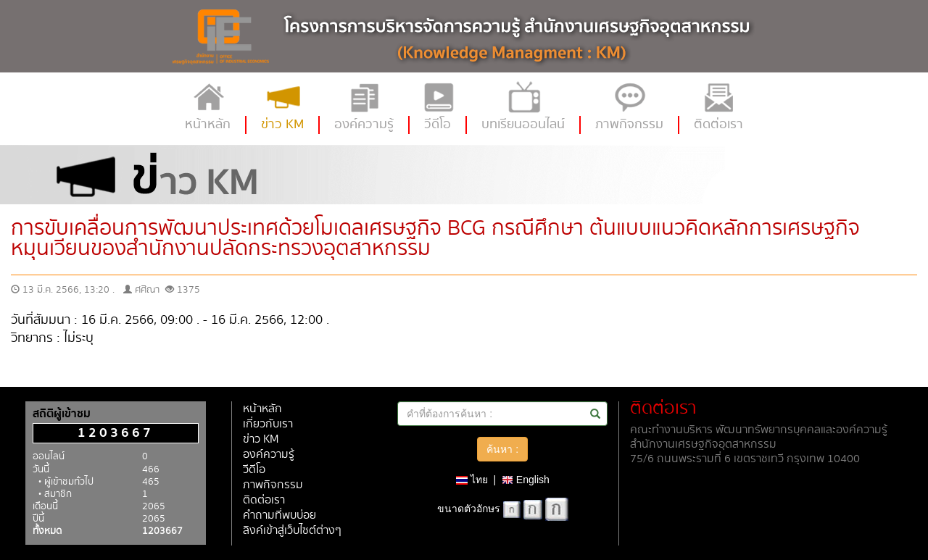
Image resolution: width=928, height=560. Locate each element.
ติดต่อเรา (264, 500)
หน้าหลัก (262, 409)
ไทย (472, 480)
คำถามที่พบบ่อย (279, 515)
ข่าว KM (261, 439)
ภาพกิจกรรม (273, 485)
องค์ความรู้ (269, 455)
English (526, 480)
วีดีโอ (254, 470)
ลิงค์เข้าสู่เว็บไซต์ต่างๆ (292, 531)
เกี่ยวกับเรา (268, 424)
